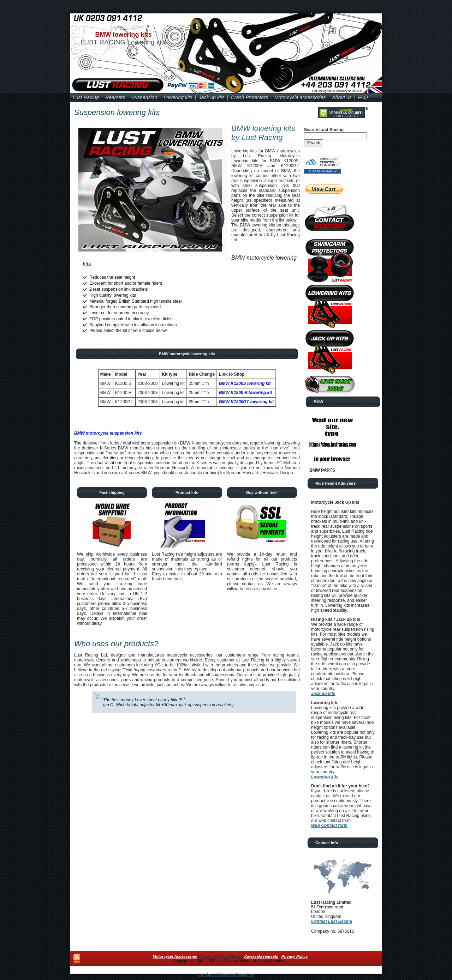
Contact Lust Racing (332, 921)
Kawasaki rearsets (261, 956)
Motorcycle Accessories (175, 956)
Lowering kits (325, 777)
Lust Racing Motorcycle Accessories (226, 975)
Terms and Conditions (221, 956)
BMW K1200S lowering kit (245, 383)
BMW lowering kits (123, 35)
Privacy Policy (295, 956)
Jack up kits (323, 694)
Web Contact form (329, 825)
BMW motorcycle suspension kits (108, 433)
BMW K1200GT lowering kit (246, 402)
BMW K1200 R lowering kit (246, 393)
